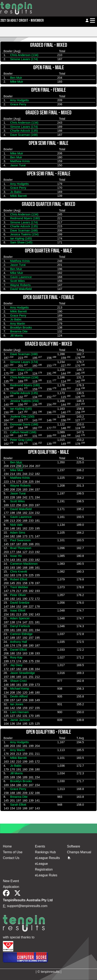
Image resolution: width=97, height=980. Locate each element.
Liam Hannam (19, 712)
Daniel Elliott (18, 650)
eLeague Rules (46, 875)
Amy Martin (18, 324)
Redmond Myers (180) (25, 218)
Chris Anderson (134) (24, 55)
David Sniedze (20, 603)
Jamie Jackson (20, 720)
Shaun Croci (18, 681)
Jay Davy (16, 665)
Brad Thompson (21, 548)
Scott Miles (17, 281)
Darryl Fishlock (20, 626)
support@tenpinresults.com (27, 906)
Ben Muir (16, 78)
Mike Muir (17, 82)
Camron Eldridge (21, 634)
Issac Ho (16, 556)
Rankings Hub (45, 852)
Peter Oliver (18, 595)
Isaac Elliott (18, 610)
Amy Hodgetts (19, 100)
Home (7, 846)
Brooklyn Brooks (21, 327)
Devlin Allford (19, 696)
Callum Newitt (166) (23, 432)
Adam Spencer (20, 618)
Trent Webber (19, 587)
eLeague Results (47, 858)
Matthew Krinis (20, 161)
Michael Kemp (20, 689)
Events (40, 846)
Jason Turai (18, 165)
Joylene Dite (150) (22, 417)
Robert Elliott (19, 579)
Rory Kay (16, 657)
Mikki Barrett (18, 196)
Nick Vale (16, 525)
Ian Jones (17, 704)
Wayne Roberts (20, 285)
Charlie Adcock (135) (24, 131)
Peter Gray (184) (21, 440)
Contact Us (11, 858)
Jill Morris (16, 336)
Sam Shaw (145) (21, 242)
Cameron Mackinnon (24, 564)
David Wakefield (21, 289)
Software (73, 846)
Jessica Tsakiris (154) (24, 234)
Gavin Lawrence (21, 277)
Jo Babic (16, 192)
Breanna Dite (19, 331)
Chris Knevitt (19, 572)
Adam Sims (18, 533)
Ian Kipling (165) (21, 238)
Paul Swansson (20, 540)
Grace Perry (18, 104)
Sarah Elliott (18, 805)
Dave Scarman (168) (24, 135)
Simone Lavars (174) (24, 59)
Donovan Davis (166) (24, 424)
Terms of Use (13, 852)
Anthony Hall (18, 642)
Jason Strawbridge (22, 673)
